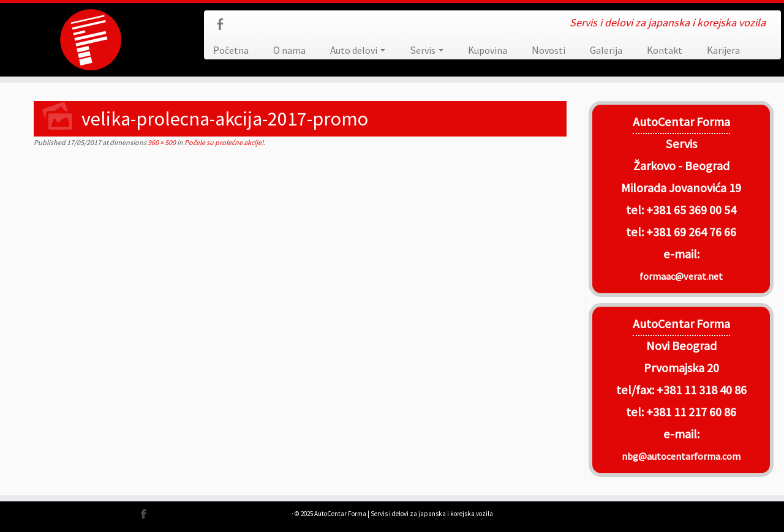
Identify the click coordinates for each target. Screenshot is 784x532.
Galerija (606, 50)
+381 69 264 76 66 (691, 232)
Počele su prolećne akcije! (223, 142)
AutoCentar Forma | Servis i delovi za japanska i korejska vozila (404, 514)
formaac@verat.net (681, 276)
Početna (231, 50)
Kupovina (488, 50)
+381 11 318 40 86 (700, 390)
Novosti (548, 50)
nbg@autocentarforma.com (681, 456)
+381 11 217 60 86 (691, 412)
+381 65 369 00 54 (691, 210)
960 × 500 (161, 142)
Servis (427, 50)
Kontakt (665, 50)
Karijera (723, 50)
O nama (289, 50)
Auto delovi (358, 50)
